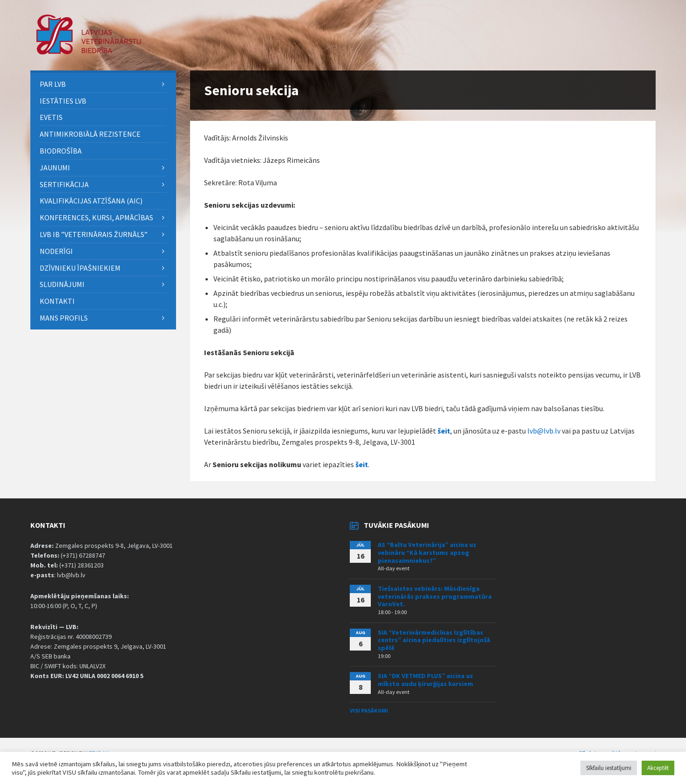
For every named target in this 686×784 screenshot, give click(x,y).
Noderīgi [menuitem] (56, 251)
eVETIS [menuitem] (51, 117)
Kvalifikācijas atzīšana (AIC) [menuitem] (91, 201)
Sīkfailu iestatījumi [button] (609, 768)
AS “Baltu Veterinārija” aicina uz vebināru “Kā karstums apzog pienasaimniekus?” (427, 553)
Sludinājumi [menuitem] (62, 284)
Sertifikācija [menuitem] (64, 184)
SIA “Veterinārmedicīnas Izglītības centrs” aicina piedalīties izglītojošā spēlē (434, 640)
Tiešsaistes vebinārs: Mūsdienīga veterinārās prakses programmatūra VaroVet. (435, 596)
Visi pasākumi (369, 710)
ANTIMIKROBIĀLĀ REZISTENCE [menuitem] (90, 134)
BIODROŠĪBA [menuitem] (61, 151)
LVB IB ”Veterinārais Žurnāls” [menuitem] (94, 234)
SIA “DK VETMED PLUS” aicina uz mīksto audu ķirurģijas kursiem (425, 680)
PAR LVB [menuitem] (53, 84)
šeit (444, 431)
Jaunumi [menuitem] (55, 168)
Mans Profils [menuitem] (64, 318)
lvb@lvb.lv (544, 431)
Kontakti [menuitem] (57, 301)
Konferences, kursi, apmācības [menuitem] (96, 217)
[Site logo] (89, 52)
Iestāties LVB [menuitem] (63, 101)
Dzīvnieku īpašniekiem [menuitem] (80, 268)
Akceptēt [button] (658, 768)
